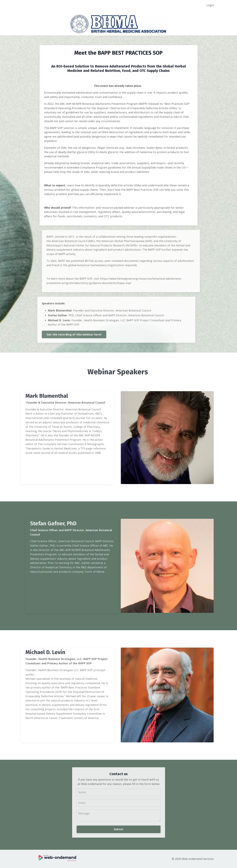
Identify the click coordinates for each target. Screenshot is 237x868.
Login (210, 5)
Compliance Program (96, 167)
